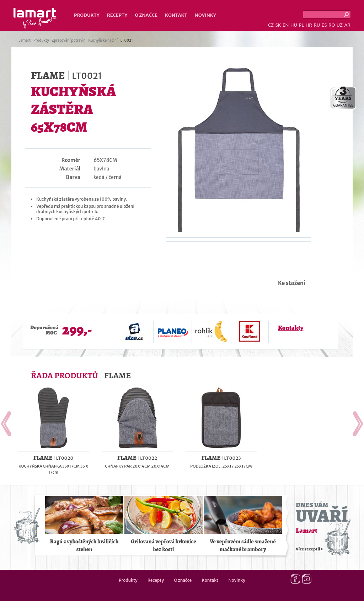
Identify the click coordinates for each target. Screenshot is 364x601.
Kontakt (176, 15)
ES (324, 25)
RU (317, 25)
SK (278, 25)
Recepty (117, 15)
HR (309, 25)
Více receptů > (310, 549)
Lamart (35, 18)
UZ (340, 25)
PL (301, 25)
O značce (146, 15)
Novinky (205, 15)
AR (347, 25)
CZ (271, 25)
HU (294, 25)
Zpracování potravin (69, 40)
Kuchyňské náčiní (103, 40)
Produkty (87, 15)
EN (286, 25)
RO (332, 25)
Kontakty (291, 328)
